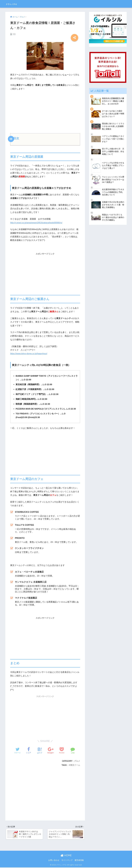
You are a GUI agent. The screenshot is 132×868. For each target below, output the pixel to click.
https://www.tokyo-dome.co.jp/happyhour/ (29, 354)
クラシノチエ (15, 4)
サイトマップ (67, 861)
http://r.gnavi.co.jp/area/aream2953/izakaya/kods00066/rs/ (37, 223)
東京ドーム (75, 765)
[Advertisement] (45, 111)
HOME (66, 856)
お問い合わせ (54, 861)
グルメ (77, 761)
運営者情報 (79, 861)
